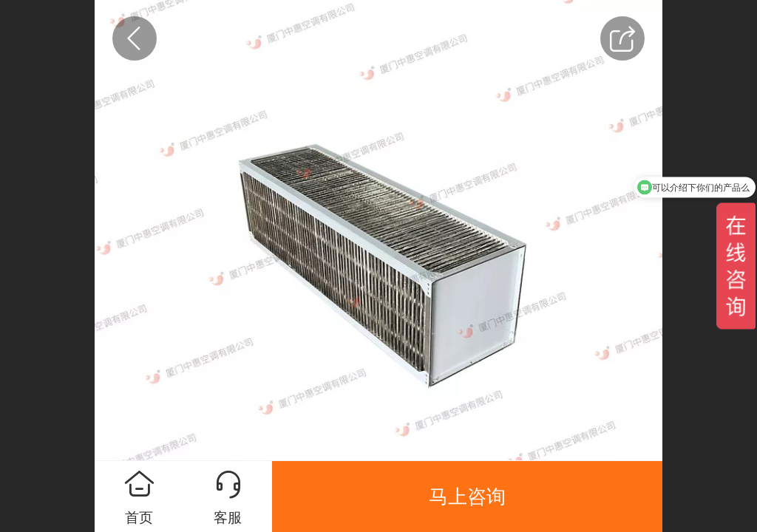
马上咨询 (467, 497)
